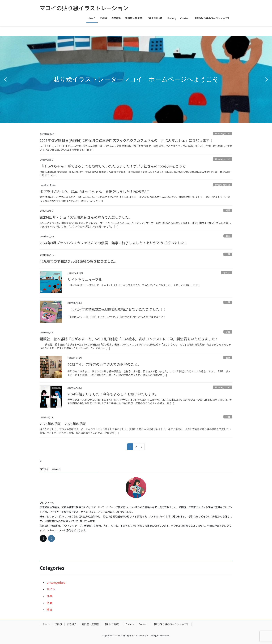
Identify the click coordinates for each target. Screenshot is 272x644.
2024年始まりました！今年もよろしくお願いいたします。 (115, 394)
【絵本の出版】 (112, 624)
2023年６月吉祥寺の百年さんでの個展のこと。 (105, 364)
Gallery (130, 624)
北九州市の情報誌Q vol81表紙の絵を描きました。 (79, 261)
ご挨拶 (58, 624)
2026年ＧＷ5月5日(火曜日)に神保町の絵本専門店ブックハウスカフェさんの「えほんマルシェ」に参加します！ (126, 140)
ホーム (46, 624)
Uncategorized (223, 133)
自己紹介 (72, 624)
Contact (143, 624)
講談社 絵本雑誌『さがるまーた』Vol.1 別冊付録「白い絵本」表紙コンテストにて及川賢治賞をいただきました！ (129, 339)
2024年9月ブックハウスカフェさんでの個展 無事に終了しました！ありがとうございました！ (114, 243)
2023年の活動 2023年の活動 (65, 424)
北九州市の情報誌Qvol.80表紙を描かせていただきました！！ (119, 309)
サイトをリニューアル (85, 280)
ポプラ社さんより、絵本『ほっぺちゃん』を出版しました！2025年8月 (95, 191)
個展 (228, 236)
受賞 (228, 210)
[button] (5, 79)
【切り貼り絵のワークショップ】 (171, 624)
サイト (227, 273)
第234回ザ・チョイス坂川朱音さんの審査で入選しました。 (86, 217)
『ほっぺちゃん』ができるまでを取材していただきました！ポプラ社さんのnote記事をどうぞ (113, 166)
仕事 (228, 254)
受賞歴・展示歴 (90, 624)
